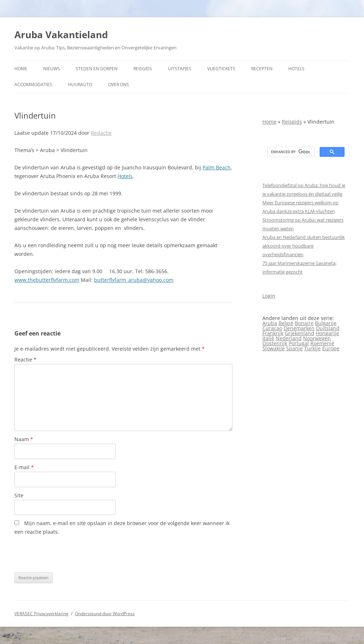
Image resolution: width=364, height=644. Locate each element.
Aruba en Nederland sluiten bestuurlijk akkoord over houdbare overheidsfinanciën (304, 246)
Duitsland (328, 328)
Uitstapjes (180, 69)
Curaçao (272, 328)
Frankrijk (273, 333)
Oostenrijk (275, 343)
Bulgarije (326, 323)
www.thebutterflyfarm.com (47, 280)
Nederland (289, 338)
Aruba (270, 323)
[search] (290, 152)
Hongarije (327, 333)
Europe (331, 348)
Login (269, 296)
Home (21, 69)
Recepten (262, 69)
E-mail (24, 467)
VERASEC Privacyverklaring (41, 614)
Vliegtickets (221, 69)
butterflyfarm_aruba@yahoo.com (134, 280)
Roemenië (322, 343)
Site (19, 495)
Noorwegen (317, 338)
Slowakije (274, 348)
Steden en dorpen (97, 69)
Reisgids (143, 69)
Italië (268, 338)
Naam (24, 439)
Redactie (101, 133)
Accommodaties (33, 85)
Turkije (312, 348)
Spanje (294, 348)
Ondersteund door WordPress (105, 614)
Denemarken (299, 328)
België (286, 323)
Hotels (296, 69)
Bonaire (304, 323)
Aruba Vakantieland (61, 35)
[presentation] (69, 554)
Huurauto (80, 85)
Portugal (299, 343)
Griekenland (299, 333)
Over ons (119, 85)
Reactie (25, 359)
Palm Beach (217, 167)
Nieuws (52, 69)
